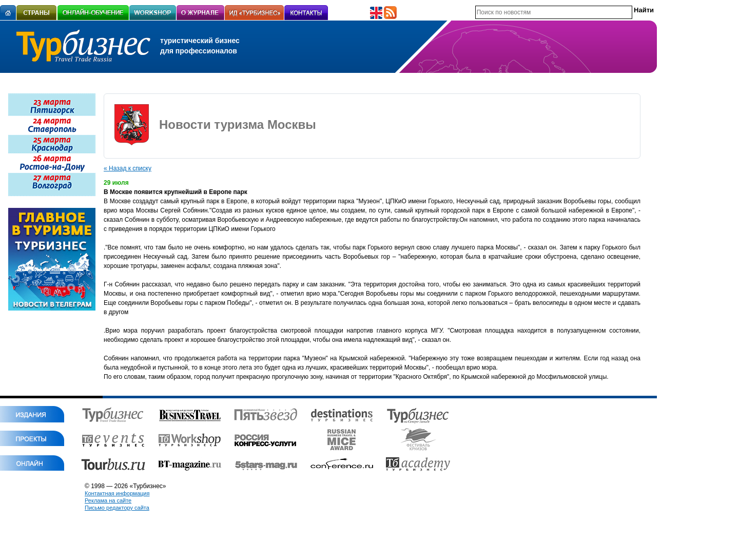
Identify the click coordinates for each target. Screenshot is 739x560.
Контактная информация (117, 493)
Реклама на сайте (108, 500)
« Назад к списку (128, 168)
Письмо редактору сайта (117, 508)
